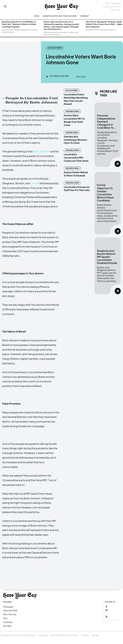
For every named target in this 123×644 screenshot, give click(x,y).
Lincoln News (55, 48)
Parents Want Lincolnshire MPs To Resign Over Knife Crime (77, 118)
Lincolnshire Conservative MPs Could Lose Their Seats (76, 154)
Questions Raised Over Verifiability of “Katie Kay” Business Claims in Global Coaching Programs (19, 24)
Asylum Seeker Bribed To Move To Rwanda (76, 170)
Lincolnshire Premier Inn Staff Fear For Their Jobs (77, 185)
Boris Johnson (41, 151)
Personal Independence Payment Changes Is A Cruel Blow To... (107, 122)
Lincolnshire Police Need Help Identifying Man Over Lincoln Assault (76, 99)
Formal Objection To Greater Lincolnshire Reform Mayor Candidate (106, 193)
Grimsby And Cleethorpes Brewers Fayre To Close (75, 136)
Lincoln (35, 183)
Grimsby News (72, 129)
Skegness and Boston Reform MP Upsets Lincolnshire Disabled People (107, 256)
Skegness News (72, 111)
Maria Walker (61, 76)
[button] (5, 6)
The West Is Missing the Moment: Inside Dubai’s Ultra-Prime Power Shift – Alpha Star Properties (104, 24)
